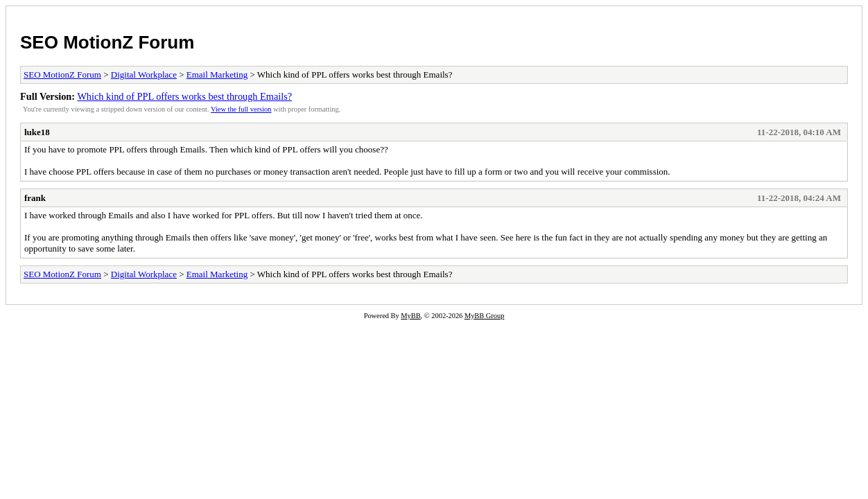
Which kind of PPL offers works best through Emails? (184, 96)
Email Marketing (217, 75)
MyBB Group (484, 316)
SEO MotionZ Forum (107, 42)
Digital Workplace (144, 75)
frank (35, 198)
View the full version (241, 109)
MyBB (410, 316)
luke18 (37, 132)
